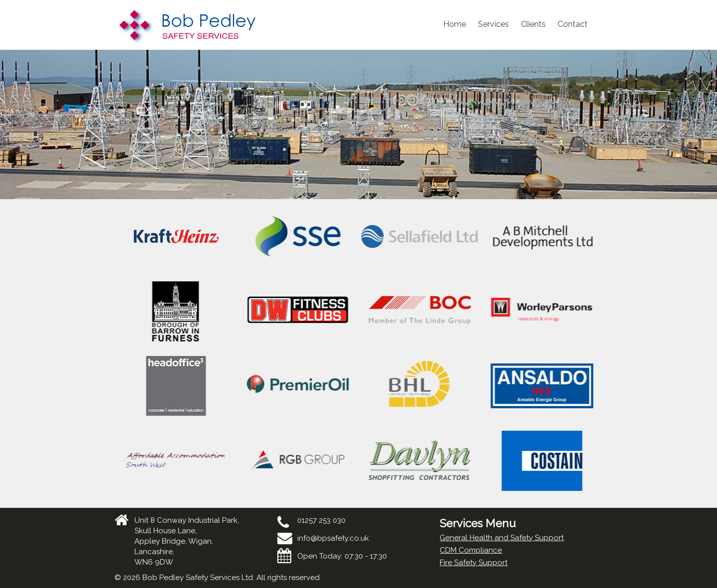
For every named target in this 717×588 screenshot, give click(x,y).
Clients (533, 24)
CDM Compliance (471, 550)
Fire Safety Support (474, 563)
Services (493, 24)
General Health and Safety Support (502, 538)
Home (455, 24)
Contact (573, 24)
